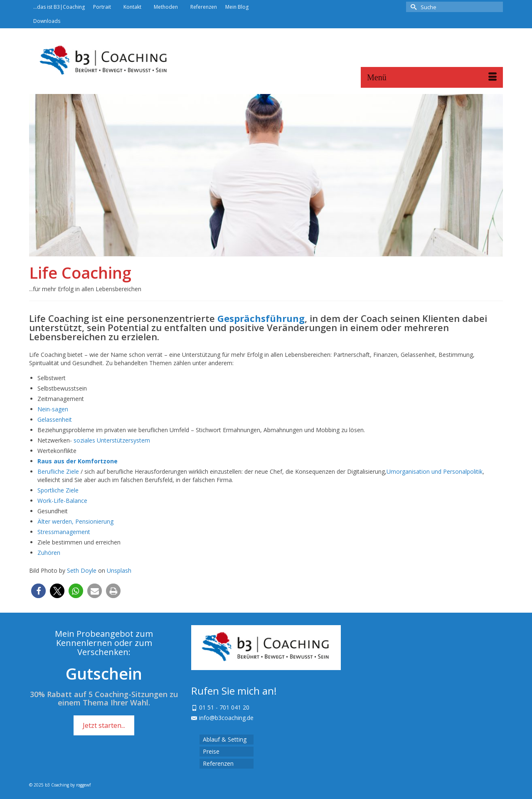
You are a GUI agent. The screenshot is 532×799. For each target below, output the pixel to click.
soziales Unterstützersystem (112, 440)
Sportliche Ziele (58, 490)
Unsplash (119, 570)
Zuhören (49, 553)
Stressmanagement (64, 532)
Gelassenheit (55, 419)
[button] (38, 591)
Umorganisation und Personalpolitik (435, 471)
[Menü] (432, 77)
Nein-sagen (53, 409)
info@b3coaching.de (222, 718)
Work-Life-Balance (62, 501)
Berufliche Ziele (58, 471)
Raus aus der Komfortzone (78, 461)
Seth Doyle (82, 570)
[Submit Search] (412, 7)
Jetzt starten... (104, 725)
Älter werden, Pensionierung (75, 521)
